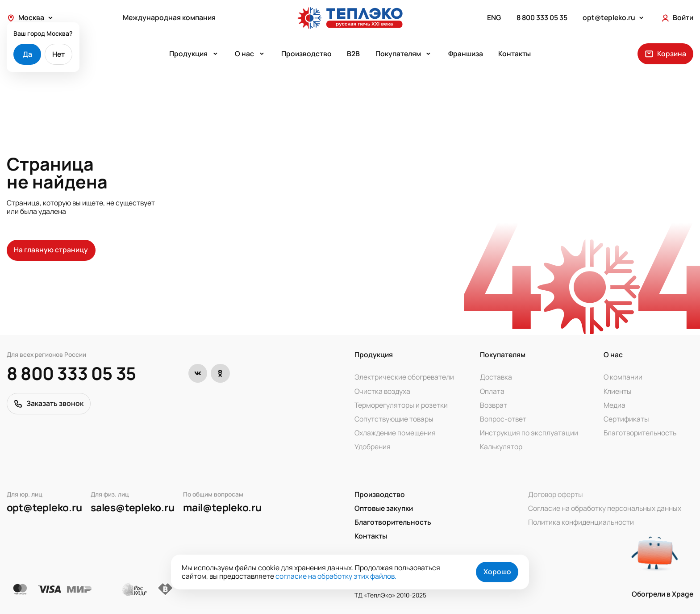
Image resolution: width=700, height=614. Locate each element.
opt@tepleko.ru (44, 508)
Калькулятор (501, 447)
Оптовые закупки (384, 508)
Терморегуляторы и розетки (401, 405)
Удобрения (373, 447)
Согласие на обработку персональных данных (605, 508)
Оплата (492, 391)
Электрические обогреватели (404, 377)
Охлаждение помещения (395, 433)
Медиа (615, 405)
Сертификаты (626, 419)
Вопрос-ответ (503, 419)
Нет (58, 54)
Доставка (496, 377)
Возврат (494, 405)
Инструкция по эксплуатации (529, 433)
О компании (623, 377)
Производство (306, 54)
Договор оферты (556, 495)
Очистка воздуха (382, 391)
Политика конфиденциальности (581, 522)
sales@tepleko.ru (132, 508)
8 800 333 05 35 (71, 374)
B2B (353, 54)
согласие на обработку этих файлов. (336, 576)
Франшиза (466, 54)
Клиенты (618, 391)
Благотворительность (640, 433)
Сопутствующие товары (394, 419)
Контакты (515, 54)
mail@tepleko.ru (222, 508)
